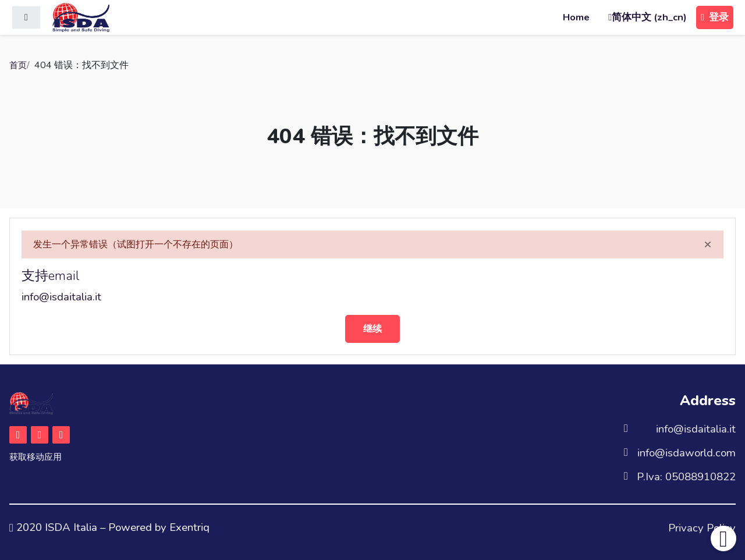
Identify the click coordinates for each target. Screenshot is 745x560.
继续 (372, 328)
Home (576, 17)
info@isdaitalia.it (61, 296)
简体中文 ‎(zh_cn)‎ (649, 17)
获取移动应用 (37, 458)
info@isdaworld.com (687, 452)
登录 (715, 17)
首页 (19, 65)
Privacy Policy (702, 527)
